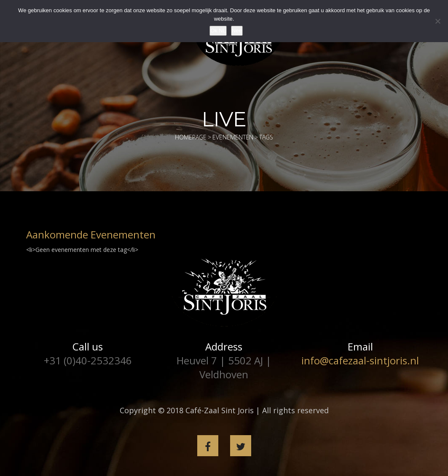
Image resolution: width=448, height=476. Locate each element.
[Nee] (437, 21)
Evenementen (233, 137)
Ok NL (218, 31)
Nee (237, 31)
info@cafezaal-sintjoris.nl (360, 360)
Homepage (191, 137)
